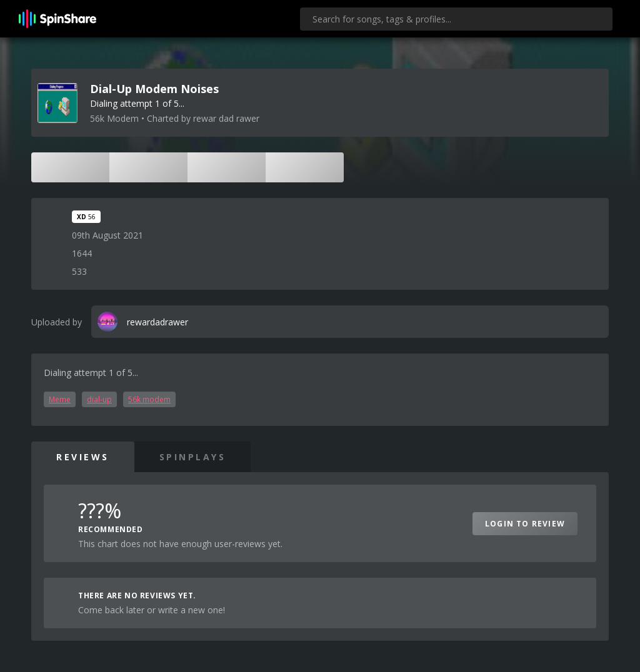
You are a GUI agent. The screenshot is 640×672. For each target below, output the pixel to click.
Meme (60, 399)
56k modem (149, 399)
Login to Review (525, 524)
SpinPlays (193, 457)
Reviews (83, 457)
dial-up (99, 399)
